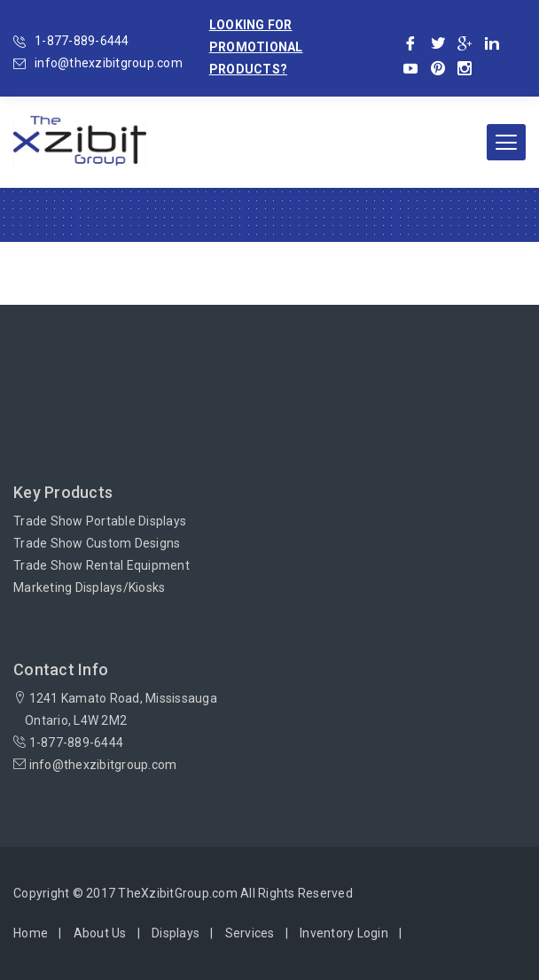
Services (250, 933)
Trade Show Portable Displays (100, 521)
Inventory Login (344, 933)
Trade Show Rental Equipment (102, 565)
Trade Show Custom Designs (97, 543)
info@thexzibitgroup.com (109, 63)
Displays (176, 933)
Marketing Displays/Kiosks (89, 587)
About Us (100, 933)
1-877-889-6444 (82, 41)
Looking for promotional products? (256, 47)
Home (31, 933)
